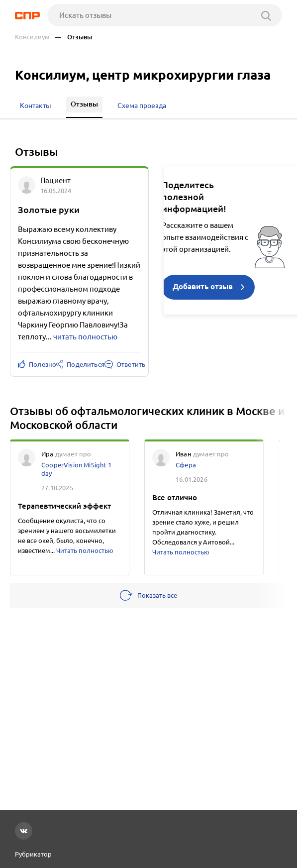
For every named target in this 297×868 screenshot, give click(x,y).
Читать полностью (85, 550)
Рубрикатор (33, 854)
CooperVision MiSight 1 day (76, 469)
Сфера (186, 465)
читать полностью (85, 337)
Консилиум (32, 37)
